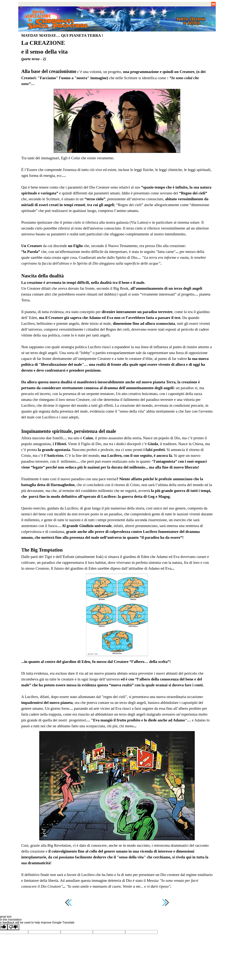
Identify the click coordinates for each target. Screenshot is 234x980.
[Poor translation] (13, 927)
